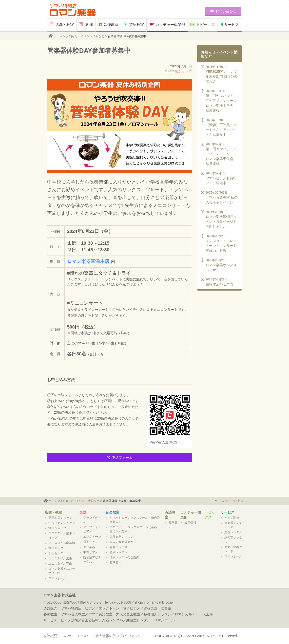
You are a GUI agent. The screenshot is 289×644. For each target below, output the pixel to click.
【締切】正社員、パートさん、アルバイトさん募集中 (220, 127)
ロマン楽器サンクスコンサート (220, 265)
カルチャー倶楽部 (167, 25)
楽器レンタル (233, 532)
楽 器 (86, 25)
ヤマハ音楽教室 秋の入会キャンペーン (220, 197)
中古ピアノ (91, 552)
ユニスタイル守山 (60, 564)
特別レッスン (118, 552)
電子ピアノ (91, 542)
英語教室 (134, 25)
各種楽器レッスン (121, 537)
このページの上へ (229, 501)
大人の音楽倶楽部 (121, 542)
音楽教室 (108, 25)
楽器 (83, 512)
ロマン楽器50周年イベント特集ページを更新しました (220, 219)
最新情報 (190, 523)
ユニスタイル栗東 (60, 558)
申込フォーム (120, 458)
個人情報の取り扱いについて (118, 636)
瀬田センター (57, 548)
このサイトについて (76, 636)
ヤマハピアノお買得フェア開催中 (220, 178)
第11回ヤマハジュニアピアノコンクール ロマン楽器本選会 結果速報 (220, 101)
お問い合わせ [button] (223, 11)
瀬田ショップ (57, 528)
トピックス (202, 25)
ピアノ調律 (232, 518)
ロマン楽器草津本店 (88, 261)
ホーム (58, 36)
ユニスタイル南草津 (62, 543)
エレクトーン (92, 537)
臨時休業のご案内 (220, 282)
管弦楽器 (89, 547)
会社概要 (50, 636)
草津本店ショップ (178, 71)
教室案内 (116, 563)
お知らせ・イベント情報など (85, 36)
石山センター (57, 553)
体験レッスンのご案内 (124, 557)
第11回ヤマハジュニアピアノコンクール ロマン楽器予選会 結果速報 (220, 154)
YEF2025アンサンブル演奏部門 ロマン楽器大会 (220, 74)
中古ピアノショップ (62, 523)
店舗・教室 (62, 25)
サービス (230, 25)
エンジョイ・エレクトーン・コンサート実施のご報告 (220, 243)
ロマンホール (57, 578)
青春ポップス (118, 547)
